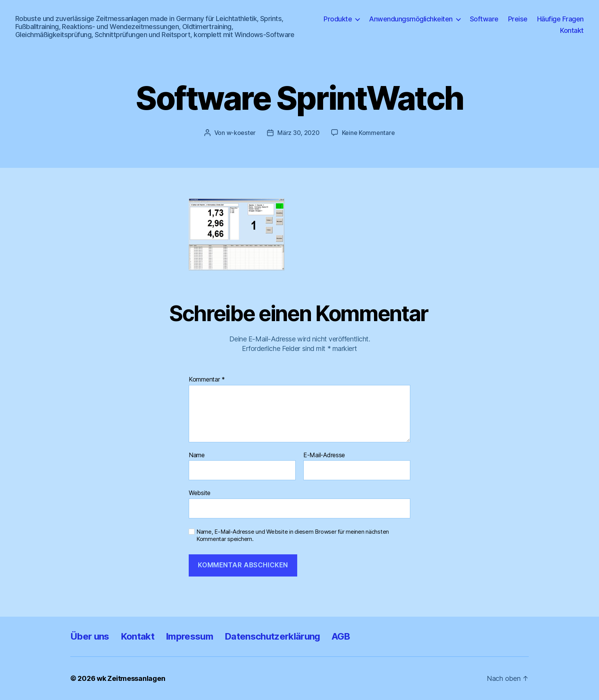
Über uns (90, 636)
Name (197, 455)
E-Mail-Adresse (324, 455)
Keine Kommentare (368, 133)
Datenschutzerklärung (272, 636)
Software (484, 19)
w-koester (241, 133)
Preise (518, 19)
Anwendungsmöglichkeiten (411, 19)
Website (200, 493)
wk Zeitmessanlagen (131, 678)
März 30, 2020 (299, 133)
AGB (341, 636)
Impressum (189, 636)
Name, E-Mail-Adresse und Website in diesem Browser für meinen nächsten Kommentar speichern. (293, 535)
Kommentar (207, 380)
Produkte (338, 19)
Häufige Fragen (560, 19)
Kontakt (572, 30)
